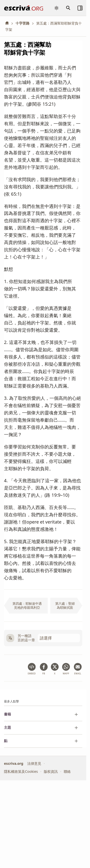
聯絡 (67, 771)
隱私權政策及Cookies (21, 771)
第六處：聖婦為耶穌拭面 (65, 605)
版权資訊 (51, 771)
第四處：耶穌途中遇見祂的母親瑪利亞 (27, 605)
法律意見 (34, 763)
